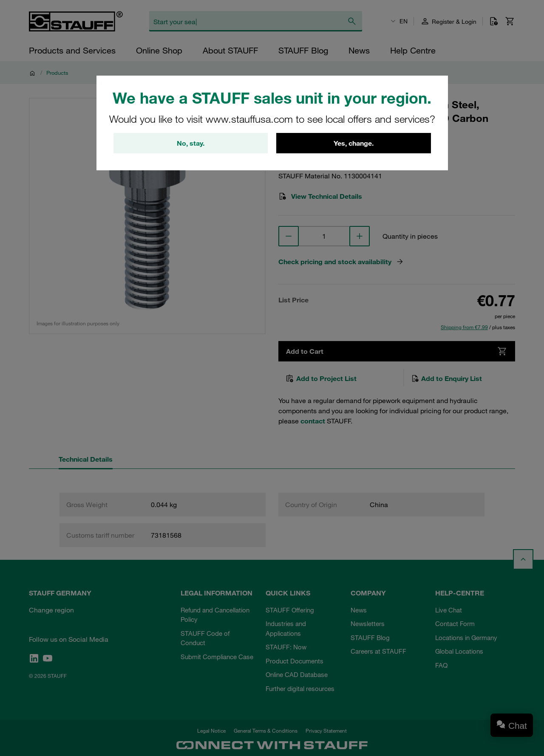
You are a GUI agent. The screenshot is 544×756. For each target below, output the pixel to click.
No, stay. (191, 143)
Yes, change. (354, 143)
